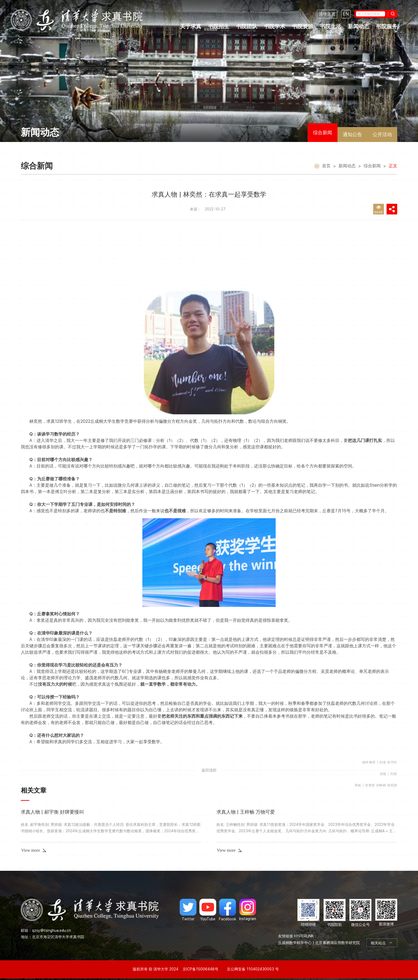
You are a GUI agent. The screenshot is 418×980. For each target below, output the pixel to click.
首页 (326, 167)
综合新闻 (323, 133)
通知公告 (352, 134)
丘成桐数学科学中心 (295, 943)
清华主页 (327, 14)
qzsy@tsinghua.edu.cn (51, 930)
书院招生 (219, 26)
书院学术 (275, 26)
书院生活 (331, 26)
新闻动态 (359, 26)
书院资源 (303, 26)
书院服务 (387, 26)
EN (346, 14)
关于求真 (191, 26)
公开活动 (382, 134)
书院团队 (247, 26)
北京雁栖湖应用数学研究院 (337, 943)
